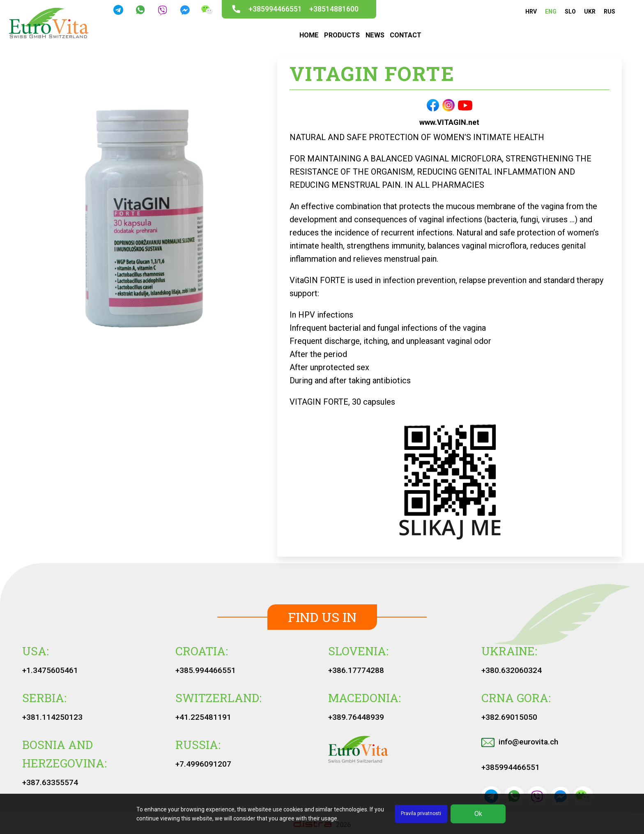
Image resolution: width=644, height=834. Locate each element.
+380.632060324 (512, 670)
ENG (551, 12)
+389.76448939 (356, 717)
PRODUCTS (342, 35)
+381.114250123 (52, 717)
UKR (590, 12)
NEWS (375, 35)
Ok (478, 814)
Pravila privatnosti (421, 813)
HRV (531, 12)
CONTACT (405, 35)
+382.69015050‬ (509, 717)
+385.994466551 (206, 670)
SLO (570, 12)
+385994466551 (275, 9)
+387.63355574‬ (50, 782)
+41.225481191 (203, 717)
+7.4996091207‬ (203, 764)
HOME (309, 35)
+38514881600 (334, 9)
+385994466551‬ (511, 767)
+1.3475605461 (50, 670)
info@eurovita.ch (520, 742)
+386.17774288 (356, 670)
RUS (609, 12)
